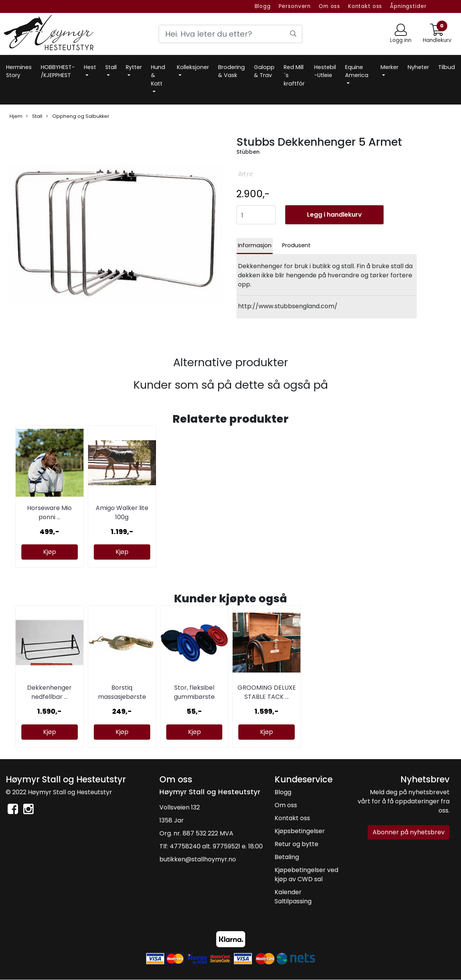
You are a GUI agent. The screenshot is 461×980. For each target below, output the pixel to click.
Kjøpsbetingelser (300, 831)
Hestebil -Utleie (325, 71)
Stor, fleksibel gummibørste (194, 692)
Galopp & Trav (264, 71)
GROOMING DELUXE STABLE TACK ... (267, 692)
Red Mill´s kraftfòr (294, 75)
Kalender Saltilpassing (293, 897)
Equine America (357, 71)
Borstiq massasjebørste (122, 692)
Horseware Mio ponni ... (49, 513)
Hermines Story (19, 71)
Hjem (16, 116)
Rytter (134, 67)
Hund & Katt (158, 75)
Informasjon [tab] (255, 245)
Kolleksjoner (193, 67)
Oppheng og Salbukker (78, 116)
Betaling (287, 857)
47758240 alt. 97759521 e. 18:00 (216, 846)
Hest (90, 67)
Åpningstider (408, 6)
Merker (390, 67)
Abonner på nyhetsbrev (409, 832)
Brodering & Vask (231, 71)
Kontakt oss (365, 6)
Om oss (329, 6)
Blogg (263, 6)
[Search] (230, 34)
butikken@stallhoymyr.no (198, 859)
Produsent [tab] (296, 245)
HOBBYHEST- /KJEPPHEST (58, 71)
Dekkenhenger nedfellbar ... (49, 692)
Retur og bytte (296, 844)
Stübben (248, 152)
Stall (111, 67)
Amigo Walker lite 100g (122, 513)
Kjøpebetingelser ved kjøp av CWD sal (306, 875)
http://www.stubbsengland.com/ (288, 306)
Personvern (295, 6)
